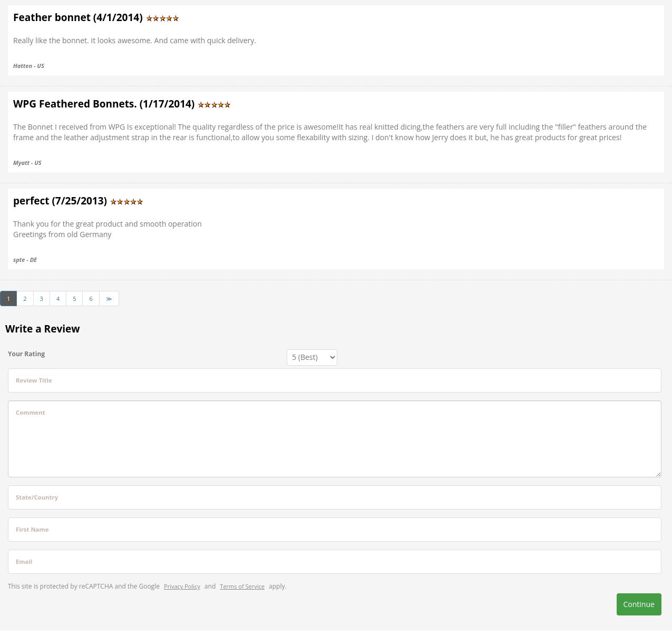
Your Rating (26, 354)
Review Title (34, 380)
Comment (31, 412)
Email (24, 561)
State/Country (37, 497)
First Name (32, 529)
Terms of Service (242, 586)
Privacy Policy (182, 586)
